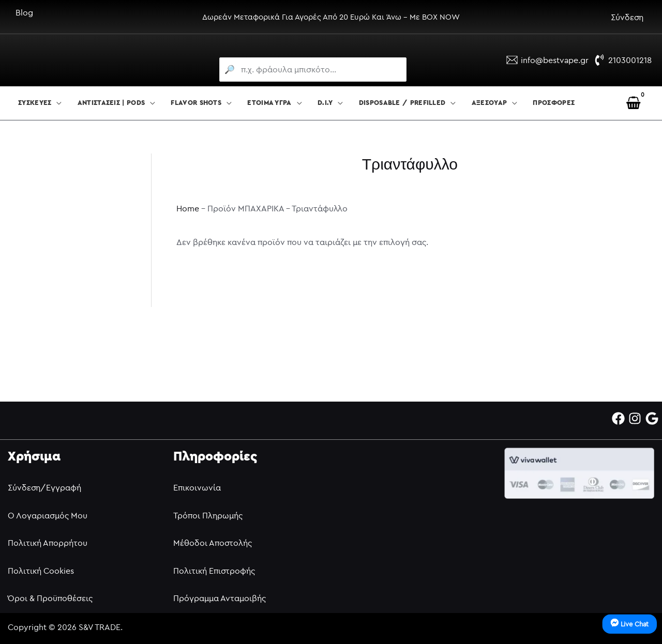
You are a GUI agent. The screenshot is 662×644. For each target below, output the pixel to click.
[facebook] (620, 418)
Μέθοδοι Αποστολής (213, 543)
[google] (654, 418)
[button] (56, 103)
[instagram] (637, 418)
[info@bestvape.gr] (547, 60)
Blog (24, 12)
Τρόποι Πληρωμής (208, 515)
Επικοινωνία (197, 487)
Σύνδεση (627, 17)
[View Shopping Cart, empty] (633, 103)
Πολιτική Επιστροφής (214, 571)
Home (188, 208)
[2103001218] (623, 60)
